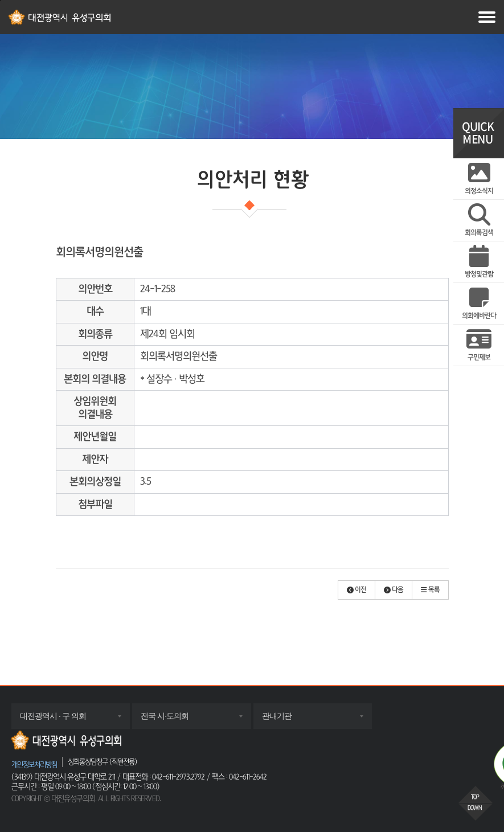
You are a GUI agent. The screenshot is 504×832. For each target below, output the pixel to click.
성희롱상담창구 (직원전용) (102, 762)
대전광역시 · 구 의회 (64, 720)
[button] (357, 590)
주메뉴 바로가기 (0, 0)
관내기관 (288, 720)
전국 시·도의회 (176, 720)
